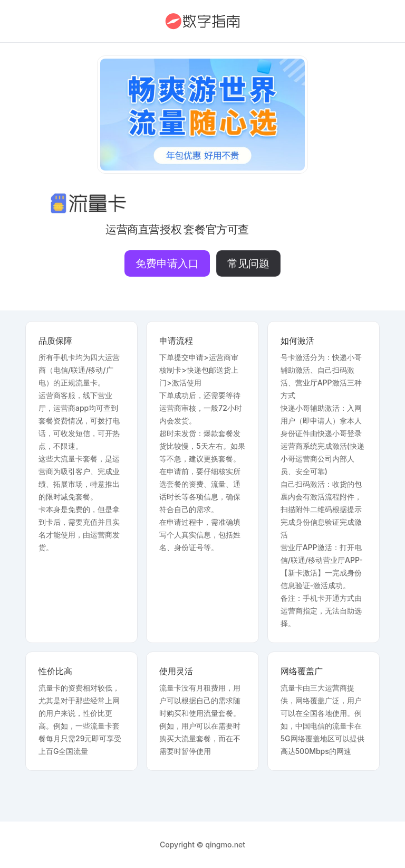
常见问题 (248, 263)
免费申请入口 (167, 263)
